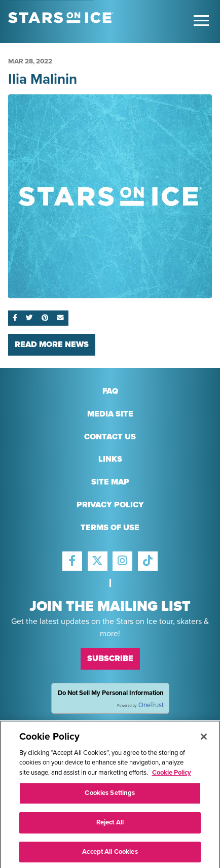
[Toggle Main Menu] (201, 21)
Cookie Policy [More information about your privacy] (172, 776)
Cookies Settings (110, 796)
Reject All (110, 825)
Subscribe (110, 658)
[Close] (204, 740)
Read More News (52, 344)
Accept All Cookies (110, 855)
